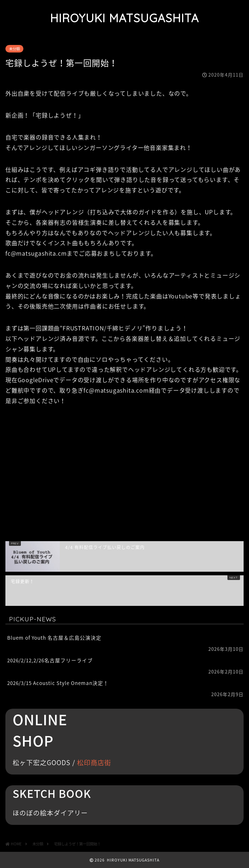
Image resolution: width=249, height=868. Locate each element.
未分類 (14, 49)
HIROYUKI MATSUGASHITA (124, 18)
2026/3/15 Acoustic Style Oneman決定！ (58, 683)
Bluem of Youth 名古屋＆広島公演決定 (54, 638)
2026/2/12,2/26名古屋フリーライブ (50, 660)
